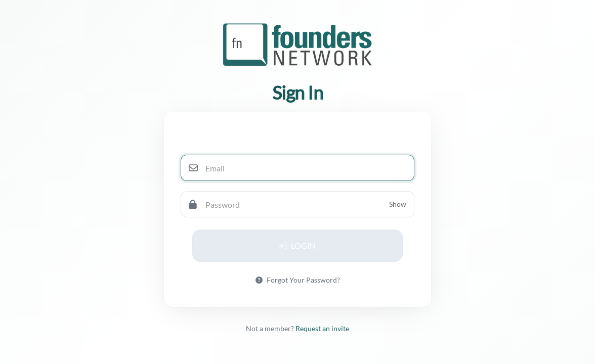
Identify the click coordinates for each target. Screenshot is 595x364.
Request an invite (322, 328)
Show (398, 204)
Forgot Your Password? (298, 280)
